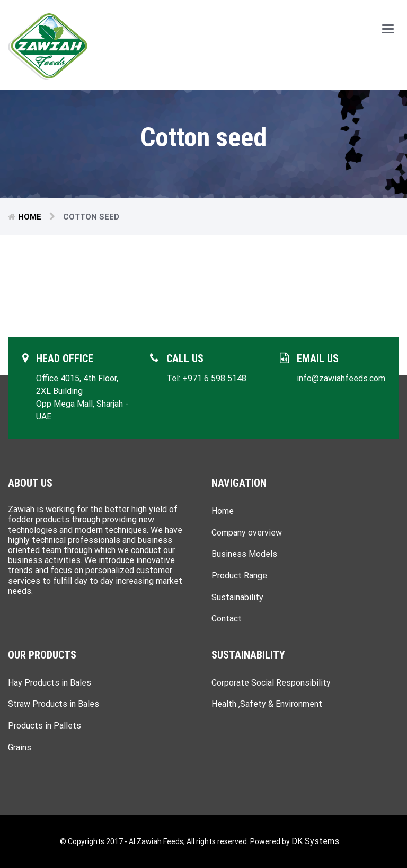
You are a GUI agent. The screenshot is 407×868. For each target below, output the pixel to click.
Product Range (239, 576)
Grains (20, 747)
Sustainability (237, 597)
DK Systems (315, 841)
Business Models (244, 554)
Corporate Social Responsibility (271, 683)
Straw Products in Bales (54, 704)
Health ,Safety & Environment (267, 704)
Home (30, 217)
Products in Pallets (45, 726)
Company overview (247, 533)
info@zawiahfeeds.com (341, 378)
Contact (227, 619)
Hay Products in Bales (50, 683)
